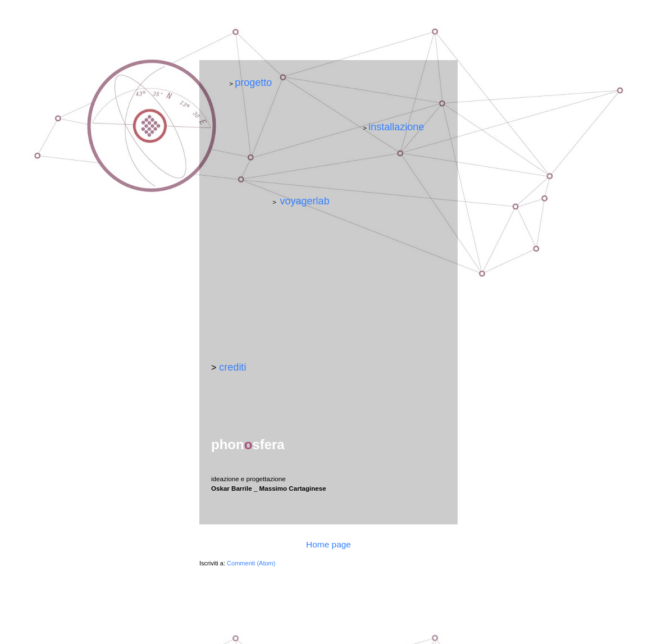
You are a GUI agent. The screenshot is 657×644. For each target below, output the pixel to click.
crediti (232, 367)
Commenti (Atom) (251, 563)
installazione (396, 127)
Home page (328, 544)
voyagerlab (305, 201)
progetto (253, 83)
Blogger (398, 623)
